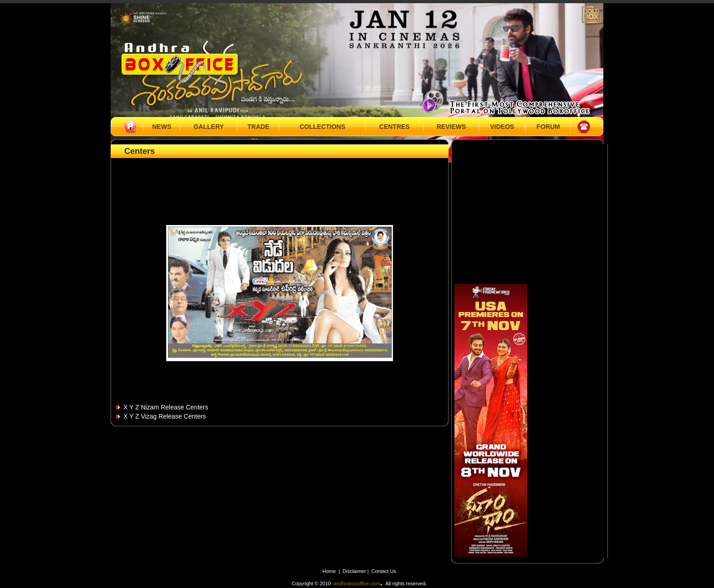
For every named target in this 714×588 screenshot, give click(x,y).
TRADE (258, 127)
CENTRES (395, 127)
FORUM (548, 127)
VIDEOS (502, 127)
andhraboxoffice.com (357, 583)
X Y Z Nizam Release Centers (166, 407)
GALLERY (209, 127)
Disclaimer (355, 571)
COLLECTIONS (322, 127)
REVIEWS (451, 127)
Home (329, 571)
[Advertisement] (280, 181)
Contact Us (384, 571)
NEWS (162, 127)
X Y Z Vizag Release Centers (165, 416)
